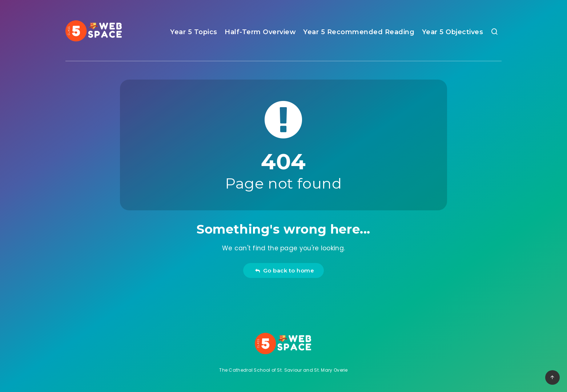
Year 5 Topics (194, 32)
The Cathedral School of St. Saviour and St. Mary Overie (283, 370)
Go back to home (284, 270)
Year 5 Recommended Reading (359, 32)
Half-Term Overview (260, 32)
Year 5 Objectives (453, 32)
